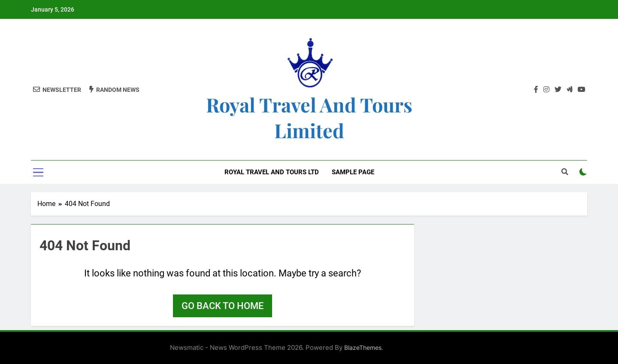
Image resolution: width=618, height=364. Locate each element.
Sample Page (353, 172)
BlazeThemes (363, 347)
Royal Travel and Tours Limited (309, 117)
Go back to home (223, 306)
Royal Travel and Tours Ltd (272, 172)
